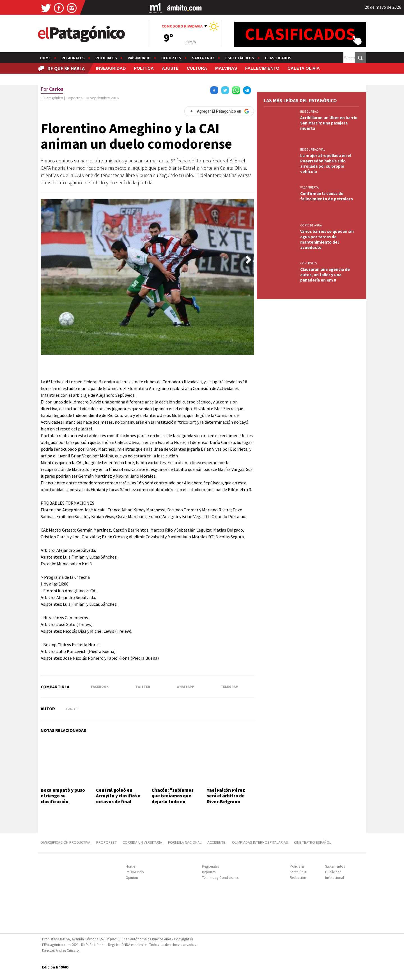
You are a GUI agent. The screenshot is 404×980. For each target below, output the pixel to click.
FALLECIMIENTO (262, 68)
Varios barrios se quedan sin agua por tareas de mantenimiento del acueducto (327, 239)
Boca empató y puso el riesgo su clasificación (63, 796)
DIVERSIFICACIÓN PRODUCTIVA (66, 842)
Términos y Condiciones (220, 878)
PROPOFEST (106, 842)
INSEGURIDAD (111, 68)
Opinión (132, 878)
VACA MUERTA (309, 187)
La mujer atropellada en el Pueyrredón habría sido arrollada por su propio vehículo (326, 164)
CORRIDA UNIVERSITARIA (142, 842)
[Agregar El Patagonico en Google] (219, 111)
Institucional (335, 878)
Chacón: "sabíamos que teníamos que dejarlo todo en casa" (173, 799)
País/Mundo (139, 58)
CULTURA (197, 68)
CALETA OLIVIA (304, 68)
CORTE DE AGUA (311, 225)
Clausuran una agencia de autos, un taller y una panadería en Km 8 (325, 275)
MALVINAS (226, 68)
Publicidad (333, 872)
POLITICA (144, 68)
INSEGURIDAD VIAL (313, 149)
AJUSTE (170, 68)
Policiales (106, 58)
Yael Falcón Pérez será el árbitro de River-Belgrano (226, 796)
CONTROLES (308, 263)
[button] (249, 260)
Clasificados (278, 58)
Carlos (72, 709)
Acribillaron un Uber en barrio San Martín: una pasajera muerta (329, 123)
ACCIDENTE (217, 842)
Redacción (298, 878)
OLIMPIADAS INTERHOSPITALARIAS (260, 842)
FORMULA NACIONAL (185, 842)
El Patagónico (52, 98)
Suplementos (335, 866)
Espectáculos (240, 58)
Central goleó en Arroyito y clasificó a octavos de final (118, 796)
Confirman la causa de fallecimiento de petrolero (327, 196)
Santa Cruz (203, 58)
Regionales (73, 58)
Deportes (171, 58)
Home (45, 58)
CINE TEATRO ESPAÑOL (313, 842)
